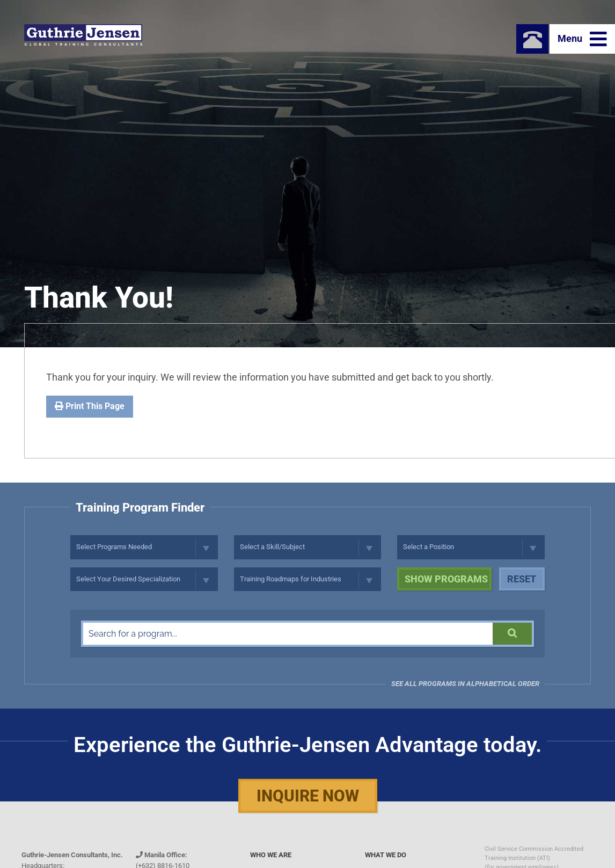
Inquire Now (308, 796)
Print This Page (90, 406)
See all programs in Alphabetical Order (465, 684)
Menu (582, 39)
